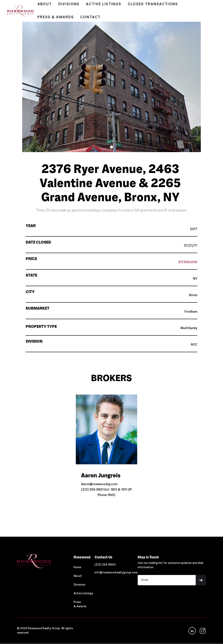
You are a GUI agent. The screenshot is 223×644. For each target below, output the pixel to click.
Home (77, 568)
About (78, 576)
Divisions (79, 585)
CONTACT (90, 17)
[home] (18, 11)
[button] (111, 147)
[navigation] (202, 631)
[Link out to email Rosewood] (116, 573)
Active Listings (83, 594)
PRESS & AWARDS (56, 17)
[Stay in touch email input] (167, 580)
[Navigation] (45, 561)
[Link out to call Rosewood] (105, 565)
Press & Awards (80, 604)
